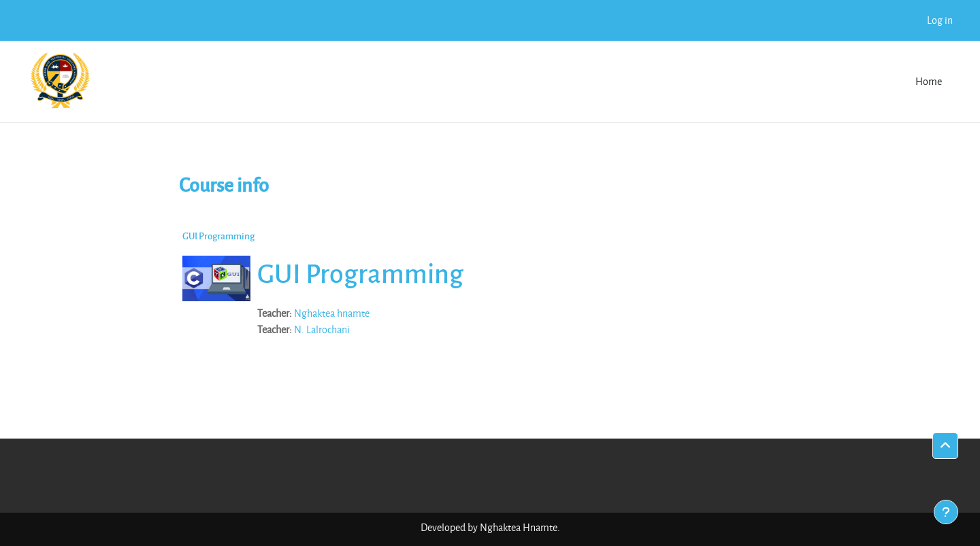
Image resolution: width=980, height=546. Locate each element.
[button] (945, 446)
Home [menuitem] (929, 81)
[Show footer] (946, 512)
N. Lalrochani (322, 329)
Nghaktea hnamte (332, 313)
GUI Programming (218, 236)
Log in (940, 20)
